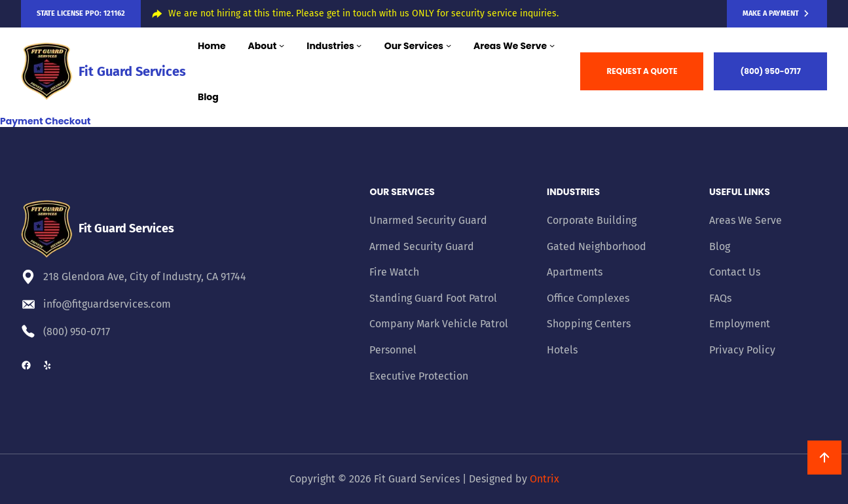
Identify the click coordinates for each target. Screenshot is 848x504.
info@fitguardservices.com (107, 304)
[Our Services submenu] (449, 45)
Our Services (402, 192)
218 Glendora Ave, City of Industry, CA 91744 (145, 277)
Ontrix (544, 479)
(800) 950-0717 (770, 71)
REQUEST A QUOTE (642, 71)
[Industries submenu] (359, 45)
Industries (573, 192)
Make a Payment (771, 13)
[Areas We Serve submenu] (552, 45)
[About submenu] (282, 45)
